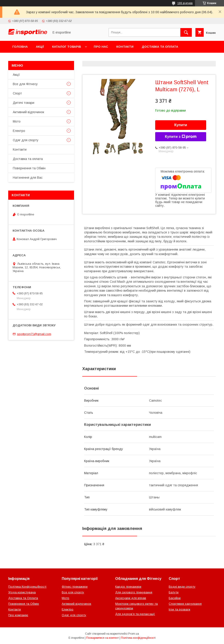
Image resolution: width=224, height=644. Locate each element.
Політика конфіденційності (138, 638)
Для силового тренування (134, 592)
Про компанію (18, 615)
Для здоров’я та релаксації (135, 614)
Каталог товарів (67, 47)
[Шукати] (186, 32)
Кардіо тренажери (128, 587)
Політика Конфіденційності (27, 587)
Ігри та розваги (179, 609)
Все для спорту (73, 592)
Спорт (17, 93)
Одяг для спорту (26, 140)
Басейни (175, 598)
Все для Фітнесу (25, 84)
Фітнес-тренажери (75, 587)
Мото (17, 121)
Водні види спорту (182, 587)
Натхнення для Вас (28, 178)
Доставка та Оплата (23, 598)
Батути (174, 592)
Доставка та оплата (160, 47)
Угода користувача (22, 592)
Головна (20, 47)
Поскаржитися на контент (103, 638)
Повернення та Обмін (32, 59)
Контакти (125, 47)
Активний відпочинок (28, 112)
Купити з (181, 137)
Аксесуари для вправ (131, 598)
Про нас (101, 47)
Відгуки (66, 59)
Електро (19, 131)
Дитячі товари (24, 103)
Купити (181, 125)
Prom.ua (134, 634)
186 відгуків (185, 3)
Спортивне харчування (185, 604)
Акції (40, 47)
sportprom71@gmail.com (34, 334)
